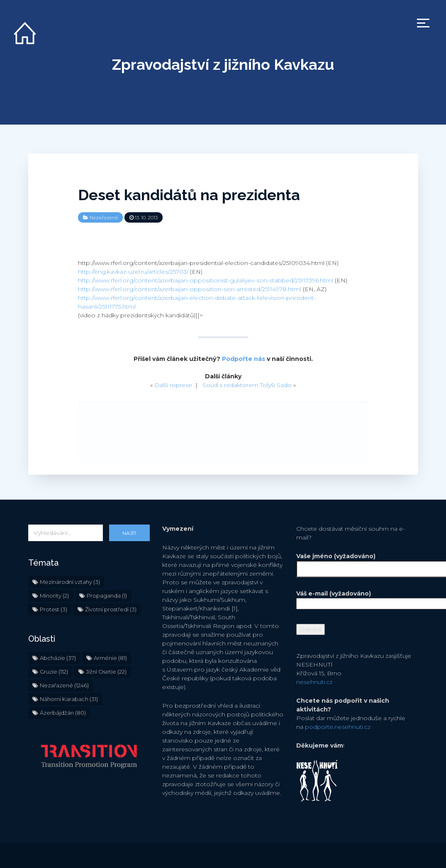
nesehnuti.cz (314, 682)
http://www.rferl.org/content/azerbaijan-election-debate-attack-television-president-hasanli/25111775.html (197, 302)
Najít (129, 533)
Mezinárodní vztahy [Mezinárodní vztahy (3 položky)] (70, 582)
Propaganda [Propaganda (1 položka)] (107, 596)
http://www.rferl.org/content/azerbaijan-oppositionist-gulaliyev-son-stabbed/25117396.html (206, 280)
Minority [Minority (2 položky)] (54, 596)
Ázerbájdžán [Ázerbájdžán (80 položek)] (63, 713)
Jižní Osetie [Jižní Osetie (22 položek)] (106, 672)
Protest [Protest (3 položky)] (54, 609)
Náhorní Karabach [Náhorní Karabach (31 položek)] (69, 699)
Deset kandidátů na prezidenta (189, 195)
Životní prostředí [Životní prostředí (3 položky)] (111, 609)
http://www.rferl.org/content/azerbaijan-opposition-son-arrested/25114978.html (190, 289)
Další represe (173, 385)
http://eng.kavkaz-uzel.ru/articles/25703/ (133, 272)
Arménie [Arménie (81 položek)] (110, 658)
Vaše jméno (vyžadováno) (357, 563)
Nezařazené (104, 217)
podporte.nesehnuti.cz (338, 727)
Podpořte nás (244, 359)
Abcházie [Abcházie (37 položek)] (58, 658)
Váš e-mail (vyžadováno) (357, 598)
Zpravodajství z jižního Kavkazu (223, 64)
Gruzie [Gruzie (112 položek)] (54, 672)
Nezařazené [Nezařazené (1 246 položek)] (64, 685)
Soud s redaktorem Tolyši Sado (247, 385)
